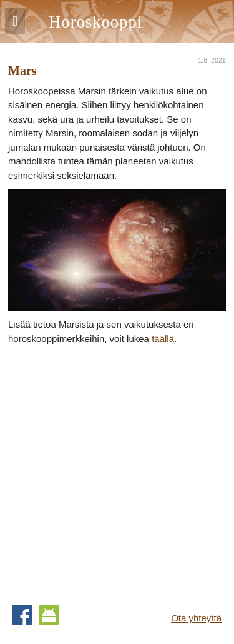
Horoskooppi (95, 22)
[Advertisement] (117, 469)
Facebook (22, 615)
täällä (163, 339)
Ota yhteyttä (196, 618)
